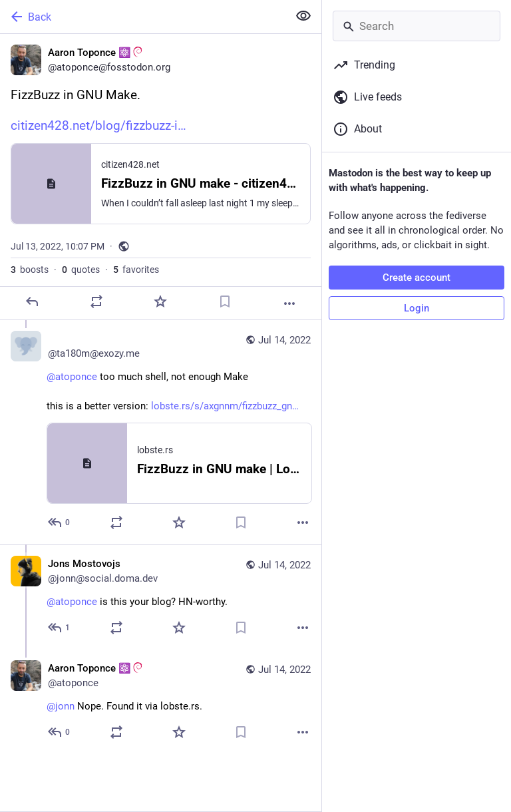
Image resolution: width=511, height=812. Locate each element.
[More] (289, 304)
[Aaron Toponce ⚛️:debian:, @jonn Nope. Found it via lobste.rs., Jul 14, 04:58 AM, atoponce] (161, 702)
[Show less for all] (303, 16)
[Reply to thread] (60, 522)
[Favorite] (160, 302)
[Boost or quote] (96, 302)
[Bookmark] (225, 302)
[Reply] (32, 302)
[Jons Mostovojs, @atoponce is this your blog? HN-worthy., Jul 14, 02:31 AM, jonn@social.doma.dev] (161, 597)
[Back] (143, 17)
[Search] (417, 26)
